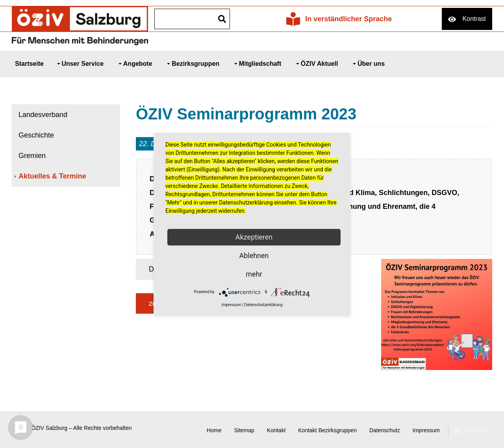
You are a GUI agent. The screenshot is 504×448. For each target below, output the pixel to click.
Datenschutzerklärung (263, 305)
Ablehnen (254, 256)
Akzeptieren (254, 237)
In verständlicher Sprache (348, 19)
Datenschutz (385, 430)
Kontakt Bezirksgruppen (327, 430)
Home (214, 430)
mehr (254, 274)
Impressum (426, 430)
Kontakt (276, 430)
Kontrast (474, 19)
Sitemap (244, 430)
